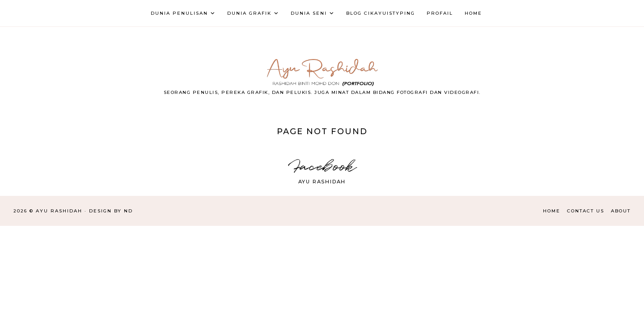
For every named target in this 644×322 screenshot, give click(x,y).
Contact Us (586, 211)
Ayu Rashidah (322, 182)
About (621, 211)
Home (552, 211)
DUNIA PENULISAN (179, 13)
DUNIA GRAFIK (249, 13)
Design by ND (111, 211)
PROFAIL (440, 13)
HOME (473, 13)
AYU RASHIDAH (59, 211)
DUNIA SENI (309, 13)
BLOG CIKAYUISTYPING (381, 13)
